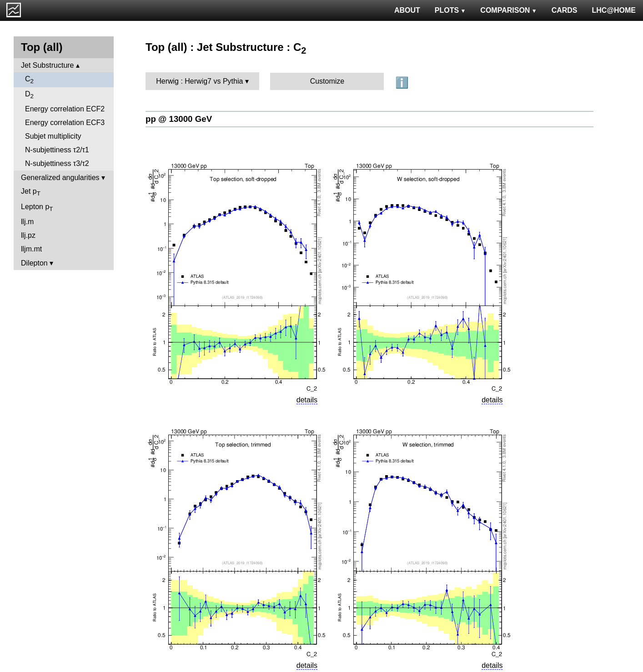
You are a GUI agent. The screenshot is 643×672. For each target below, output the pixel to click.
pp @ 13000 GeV (179, 119)
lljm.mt (31, 249)
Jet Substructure (48, 65)
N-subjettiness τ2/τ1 (57, 150)
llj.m (27, 222)
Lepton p (37, 208)
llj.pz (28, 235)
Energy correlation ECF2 (65, 109)
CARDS (565, 10)
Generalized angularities (60, 178)
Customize (327, 81)
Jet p (31, 192)
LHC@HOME (614, 10)
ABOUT (407, 10)
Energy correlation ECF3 (65, 123)
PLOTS (450, 10)
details (307, 400)
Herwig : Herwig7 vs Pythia (199, 81)
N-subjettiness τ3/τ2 (57, 163)
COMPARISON (508, 10)
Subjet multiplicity (53, 136)
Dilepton (34, 263)
